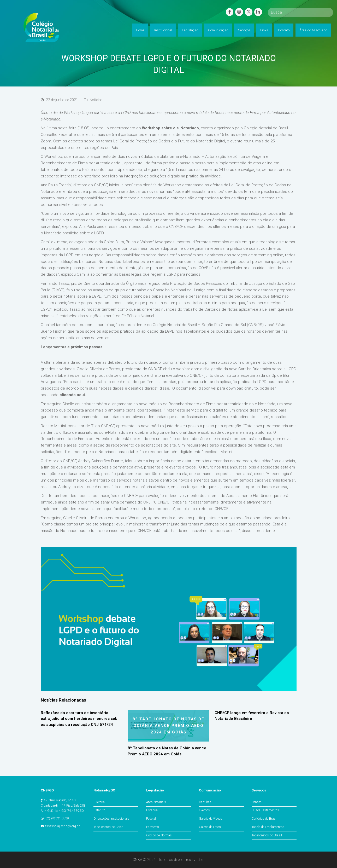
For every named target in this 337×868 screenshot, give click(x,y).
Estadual (152, 810)
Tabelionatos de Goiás (108, 827)
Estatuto (99, 810)
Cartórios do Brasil (264, 819)
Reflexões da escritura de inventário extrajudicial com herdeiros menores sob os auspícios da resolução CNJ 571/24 (79, 719)
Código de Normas (159, 835)
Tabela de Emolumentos (268, 827)
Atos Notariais (156, 802)
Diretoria (99, 802)
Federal (151, 819)
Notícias (96, 100)
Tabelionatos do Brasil (267, 835)
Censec (257, 802)
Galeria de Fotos (210, 827)
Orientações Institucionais (111, 819)
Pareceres (153, 827)
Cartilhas (205, 802)
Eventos (204, 810)
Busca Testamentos (265, 810)
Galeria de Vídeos (211, 819)
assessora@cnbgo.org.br (62, 826)
